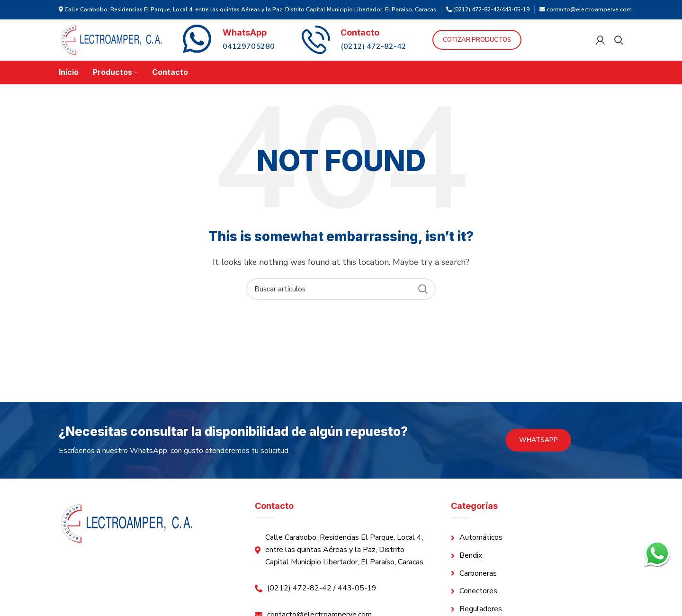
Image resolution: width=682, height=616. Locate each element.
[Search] (619, 46)
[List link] (537, 550)
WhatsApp (538, 451)
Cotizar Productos (508, 46)
